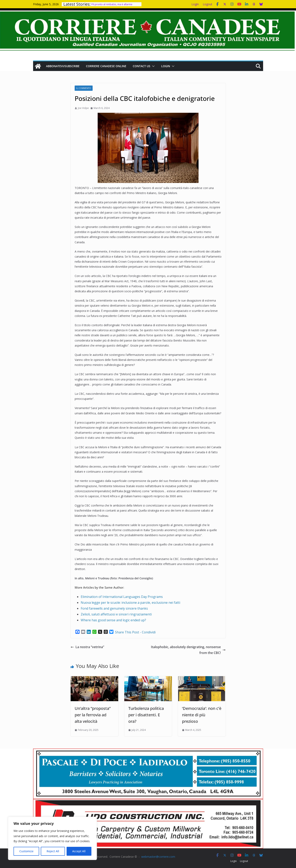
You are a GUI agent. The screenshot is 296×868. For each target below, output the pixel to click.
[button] (153, 66)
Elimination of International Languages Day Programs (122, 597)
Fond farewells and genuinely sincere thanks (114, 608)
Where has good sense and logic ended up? (113, 620)
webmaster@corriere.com (158, 857)
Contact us (142, 66)
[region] (52, 838)
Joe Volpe (83, 108)
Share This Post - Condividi (135, 632)
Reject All (53, 851)
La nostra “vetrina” (87, 647)
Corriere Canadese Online (106, 66)
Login (195, 4)
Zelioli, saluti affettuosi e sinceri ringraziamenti (116, 614)
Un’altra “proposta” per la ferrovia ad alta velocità (93, 715)
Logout (208, 4)
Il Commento (84, 88)
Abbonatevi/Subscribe (63, 66)
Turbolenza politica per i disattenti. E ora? (146, 715)
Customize (26, 851)
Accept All (79, 851)
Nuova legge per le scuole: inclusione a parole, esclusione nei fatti (130, 603)
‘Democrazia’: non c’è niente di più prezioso (202, 715)
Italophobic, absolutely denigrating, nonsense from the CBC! (188, 650)
